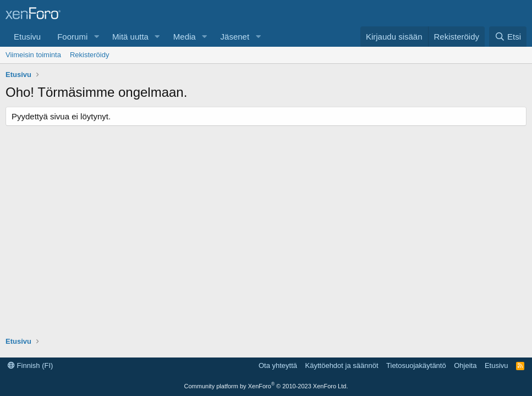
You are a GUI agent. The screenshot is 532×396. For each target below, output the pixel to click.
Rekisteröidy (90, 55)
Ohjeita (465, 365)
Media (185, 37)
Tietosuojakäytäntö (416, 365)
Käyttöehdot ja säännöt (342, 365)
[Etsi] (508, 37)
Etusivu (27, 37)
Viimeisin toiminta (33, 55)
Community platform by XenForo (266, 386)
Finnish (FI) (30, 365)
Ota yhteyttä (278, 365)
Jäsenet (235, 37)
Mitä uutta (130, 37)
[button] (96, 37)
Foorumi (72, 37)
